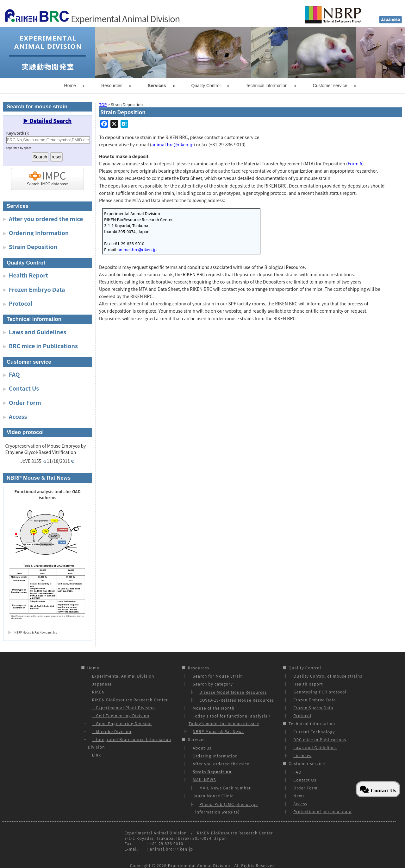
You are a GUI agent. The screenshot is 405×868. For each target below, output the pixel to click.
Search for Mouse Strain (218, 676)
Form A (355, 163)
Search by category (213, 684)
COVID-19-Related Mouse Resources (237, 700)
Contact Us (24, 388)
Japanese (102, 684)
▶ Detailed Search (47, 121)
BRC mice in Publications (43, 346)
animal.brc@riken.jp (173, 144)
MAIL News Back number (225, 788)
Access (18, 416)
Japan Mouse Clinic (213, 796)
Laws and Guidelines (37, 332)
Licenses (302, 755)
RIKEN (99, 692)
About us (202, 748)
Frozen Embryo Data (37, 289)
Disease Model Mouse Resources (233, 692)
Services (157, 86)
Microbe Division (112, 731)
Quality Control (206, 86)
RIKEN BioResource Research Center (130, 700)
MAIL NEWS (204, 779)
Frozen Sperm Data (313, 708)
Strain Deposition (33, 246)
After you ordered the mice (46, 219)
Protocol (21, 303)
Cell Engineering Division (121, 715)
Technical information (267, 86)
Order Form (25, 402)
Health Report (28, 275)
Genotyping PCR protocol (320, 692)
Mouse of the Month (214, 708)
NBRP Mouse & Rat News (218, 731)
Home (70, 86)
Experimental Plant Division (124, 708)
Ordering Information (39, 233)
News (299, 796)
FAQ (14, 374)
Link (97, 755)
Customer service (330, 86)
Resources (112, 86)
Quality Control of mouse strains (328, 676)
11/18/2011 (61, 461)
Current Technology (314, 732)
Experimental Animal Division (123, 676)
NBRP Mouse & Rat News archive (36, 632)
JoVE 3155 (33, 461)
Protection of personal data (322, 811)
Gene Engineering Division (122, 723)
